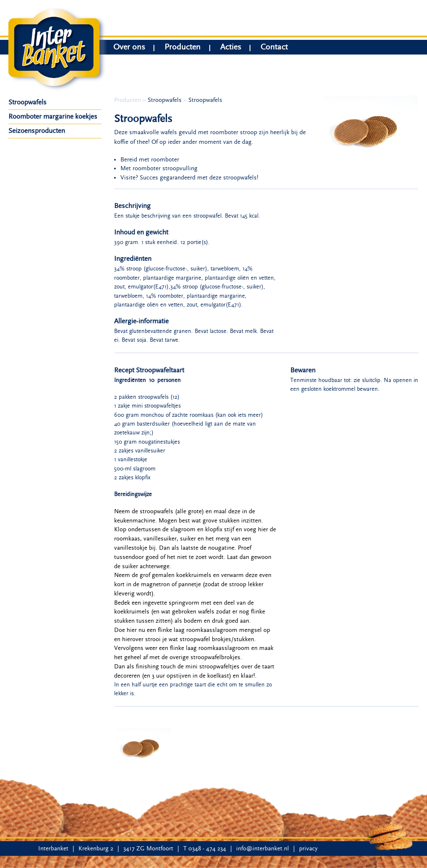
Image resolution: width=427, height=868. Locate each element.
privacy (308, 849)
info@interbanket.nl (263, 849)
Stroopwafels (27, 102)
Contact (274, 48)
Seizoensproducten (37, 131)
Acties (231, 48)
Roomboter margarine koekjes (53, 117)
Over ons (129, 48)
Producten (182, 48)
